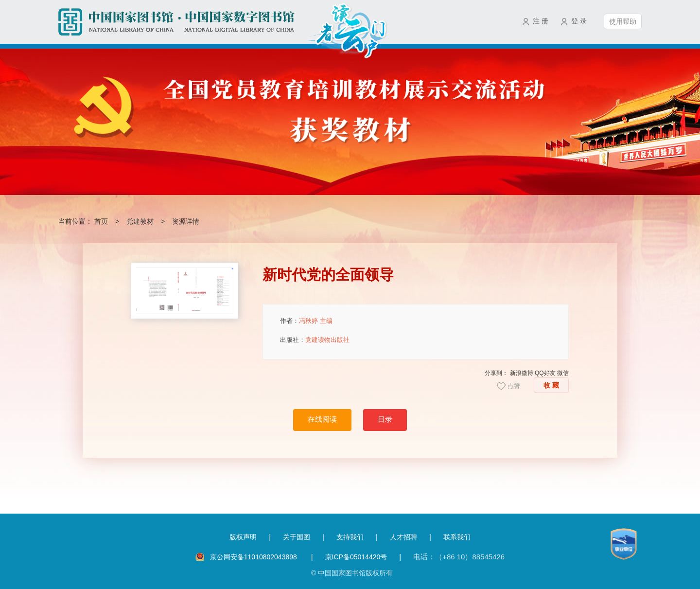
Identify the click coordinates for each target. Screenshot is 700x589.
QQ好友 (545, 373)
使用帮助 (623, 21)
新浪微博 (522, 373)
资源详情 (186, 221)
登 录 (579, 21)
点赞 (514, 386)
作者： (306, 321)
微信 (563, 373)
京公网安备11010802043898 (254, 557)
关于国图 (297, 537)
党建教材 (140, 221)
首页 (101, 221)
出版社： (315, 340)
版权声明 (243, 537)
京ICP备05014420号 (356, 557)
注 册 (541, 21)
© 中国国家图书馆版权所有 (352, 573)
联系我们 (457, 537)
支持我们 (350, 537)
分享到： (496, 373)
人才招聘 (403, 537)
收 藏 (551, 385)
